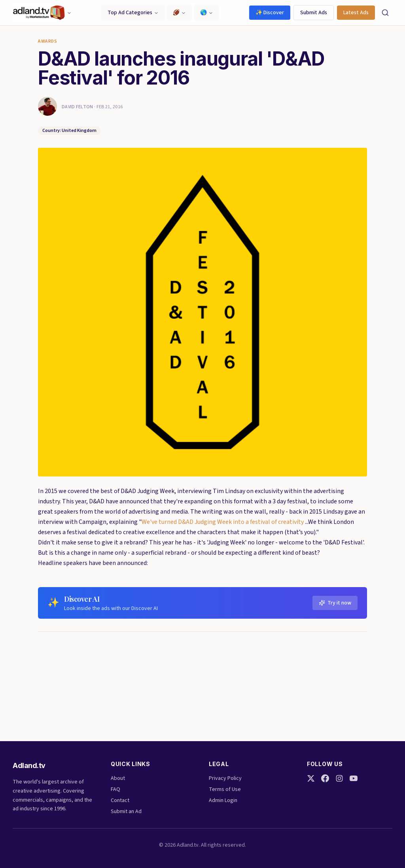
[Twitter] (311, 778)
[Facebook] (325, 778)
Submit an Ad (126, 812)
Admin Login (223, 800)
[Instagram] (339, 778)
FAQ (115, 789)
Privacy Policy (225, 778)
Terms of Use (225, 789)
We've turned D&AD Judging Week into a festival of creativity (223, 522)
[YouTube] (354, 778)
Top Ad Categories (133, 13)
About (118, 778)
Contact (120, 800)
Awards (48, 41)
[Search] (385, 13)
